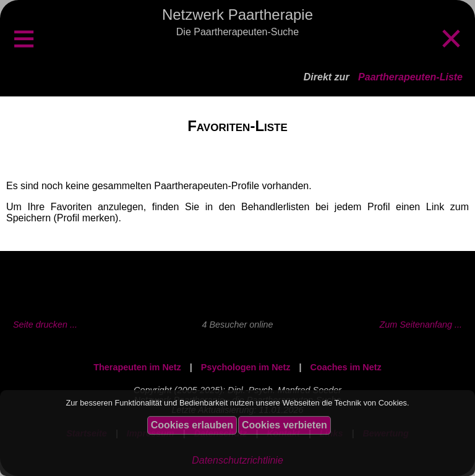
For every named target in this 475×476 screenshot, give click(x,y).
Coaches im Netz (346, 367)
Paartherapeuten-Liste (410, 77)
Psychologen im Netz (246, 367)
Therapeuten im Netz (137, 367)
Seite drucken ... (45, 325)
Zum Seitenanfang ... (421, 325)
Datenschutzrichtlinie (237, 460)
